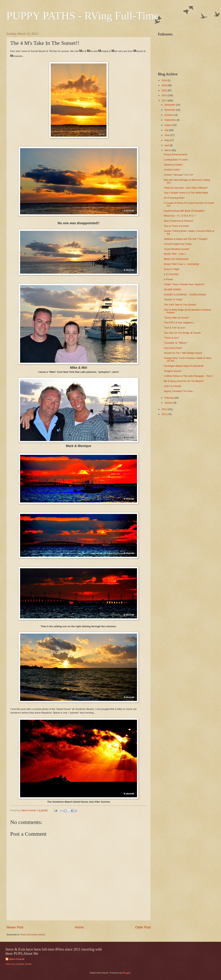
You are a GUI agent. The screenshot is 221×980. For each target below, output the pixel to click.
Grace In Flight (172, 269)
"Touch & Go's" (172, 338)
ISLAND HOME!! (173, 289)
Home (79, 927)
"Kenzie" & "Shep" (173, 300)
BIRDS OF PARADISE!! (176, 259)
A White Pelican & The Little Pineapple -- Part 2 (188, 376)
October (169, 115)
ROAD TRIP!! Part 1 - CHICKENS (181, 264)
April (167, 145)
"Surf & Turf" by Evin (174, 328)
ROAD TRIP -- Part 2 (175, 254)
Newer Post (15, 927)
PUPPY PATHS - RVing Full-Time (83, 16)
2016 (165, 85)
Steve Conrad (17, 959)
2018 (165, 80)
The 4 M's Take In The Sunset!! (180, 305)
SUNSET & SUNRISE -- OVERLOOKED (185, 295)
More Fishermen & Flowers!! (179, 221)
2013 (165, 101)
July (167, 130)
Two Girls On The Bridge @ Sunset (182, 333)
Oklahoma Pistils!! (173, 165)
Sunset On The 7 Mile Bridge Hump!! (183, 353)
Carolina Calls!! (172, 170)
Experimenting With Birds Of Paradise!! (184, 211)
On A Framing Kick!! (174, 198)
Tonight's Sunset (172, 371)
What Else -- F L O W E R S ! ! (180, 216)
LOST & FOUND (173, 386)
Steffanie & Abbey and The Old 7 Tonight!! (186, 239)
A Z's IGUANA (171, 274)
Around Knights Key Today (178, 244)
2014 (165, 95)
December (170, 105)
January (169, 403)
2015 (165, 90)
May (167, 140)
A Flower (168, 279)
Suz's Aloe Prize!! (173, 348)
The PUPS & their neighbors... (180, 323)
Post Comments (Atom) (33, 935)
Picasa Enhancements (176, 154)
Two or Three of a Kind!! (176, 226)
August (168, 125)
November (170, 110)
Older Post (143, 927)
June (167, 135)
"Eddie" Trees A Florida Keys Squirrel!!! (184, 284)
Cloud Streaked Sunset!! (177, 249)
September (170, 120)
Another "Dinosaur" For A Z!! (179, 175)
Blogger (127, 973)
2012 (165, 409)
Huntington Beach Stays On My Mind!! (184, 366)
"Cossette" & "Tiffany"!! (176, 343)
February (169, 398)
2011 (165, 414)
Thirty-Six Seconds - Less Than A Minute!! (186, 188)
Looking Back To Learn (176, 160)
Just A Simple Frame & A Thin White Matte (186, 193)
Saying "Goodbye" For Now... (179, 391)
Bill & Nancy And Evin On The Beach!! (184, 381)
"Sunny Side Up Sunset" (177, 318)
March (168, 150)
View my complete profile (19, 964)
